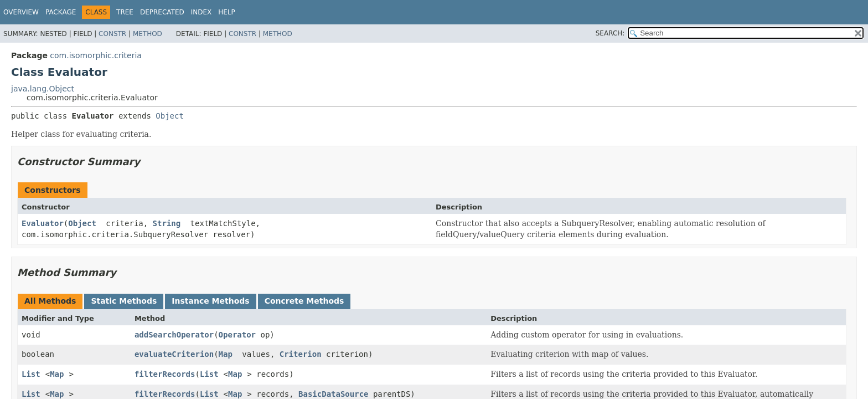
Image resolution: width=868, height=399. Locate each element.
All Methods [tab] (50, 301)
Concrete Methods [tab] (304, 301)
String (167, 223)
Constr (112, 34)
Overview (21, 12)
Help (227, 12)
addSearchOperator (174, 335)
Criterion (301, 354)
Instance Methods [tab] (210, 301)
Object (170, 116)
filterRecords (165, 374)
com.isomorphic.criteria (96, 55)
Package (61, 12)
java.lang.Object (43, 89)
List (31, 374)
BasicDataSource (333, 394)
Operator (237, 335)
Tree (125, 12)
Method (148, 34)
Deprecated (162, 12)
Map (226, 354)
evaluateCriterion (174, 354)
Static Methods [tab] (124, 301)
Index (201, 12)
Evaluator (43, 223)
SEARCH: (610, 33)
